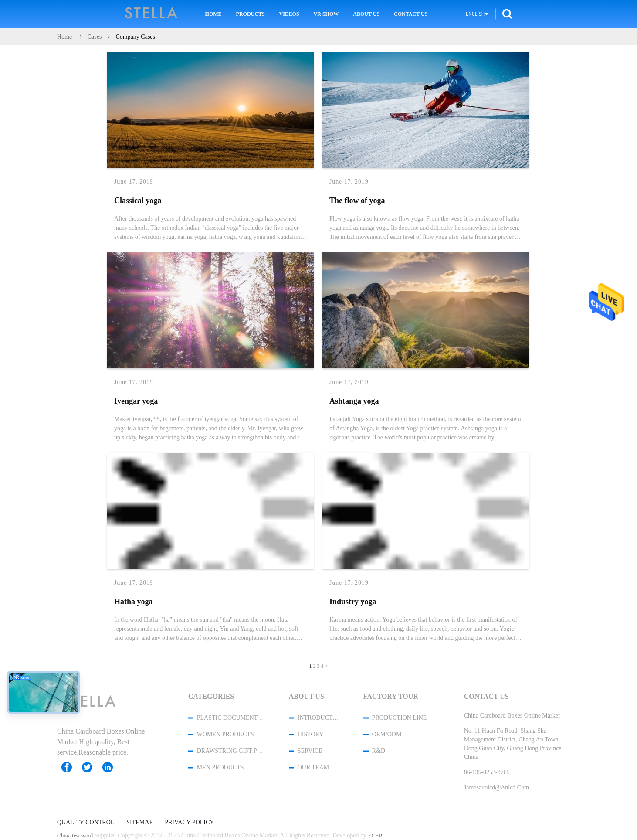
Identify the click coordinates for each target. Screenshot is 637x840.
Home (213, 14)
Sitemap (139, 823)
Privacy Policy (189, 823)
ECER (375, 835)
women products (225, 734)
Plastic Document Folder (231, 718)
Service (310, 751)
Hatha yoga (134, 602)
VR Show (326, 14)
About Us (366, 14)
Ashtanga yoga (354, 401)
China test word (75, 835)
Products (251, 14)
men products (220, 767)
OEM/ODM (387, 734)
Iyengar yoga (136, 401)
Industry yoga (353, 602)
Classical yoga (138, 201)
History (311, 734)
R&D (379, 751)
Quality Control (86, 823)
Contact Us (411, 14)
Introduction (319, 718)
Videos (289, 14)
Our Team (313, 767)
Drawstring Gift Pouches (231, 751)
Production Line (400, 718)
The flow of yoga (357, 201)
